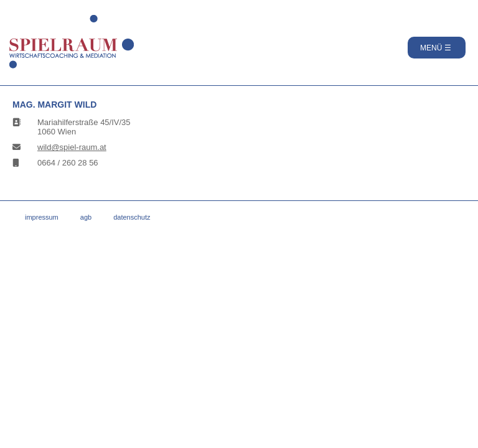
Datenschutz (132, 217)
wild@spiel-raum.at (72, 147)
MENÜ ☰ (436, 48)
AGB (86, 217)
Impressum (42, 217)
